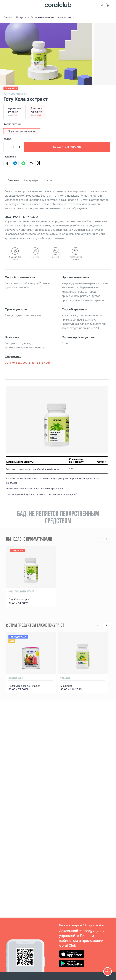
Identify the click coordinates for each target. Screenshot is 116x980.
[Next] (106, 625)
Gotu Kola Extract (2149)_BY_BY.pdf (27, 363)
